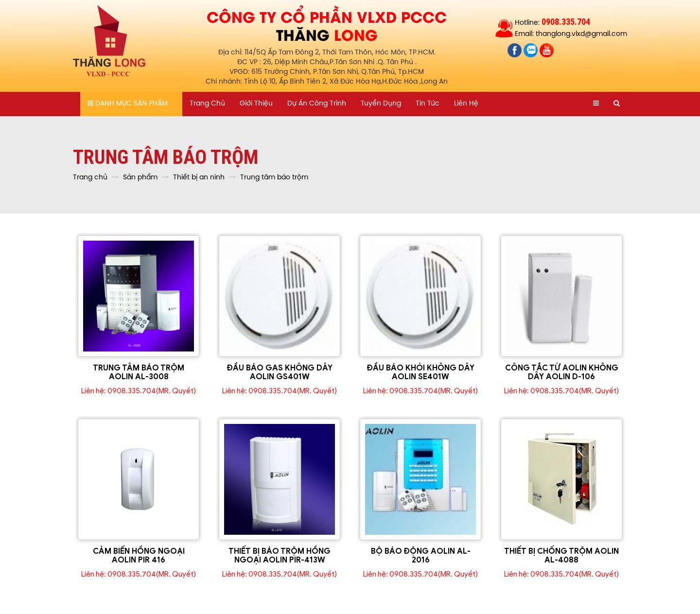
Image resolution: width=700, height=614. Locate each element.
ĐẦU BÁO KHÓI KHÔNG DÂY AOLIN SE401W (421, 372)
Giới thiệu (256, 104)
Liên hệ (466, 104)
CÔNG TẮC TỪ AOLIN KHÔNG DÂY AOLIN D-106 (562, 372)
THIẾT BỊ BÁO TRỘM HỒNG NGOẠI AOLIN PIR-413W (280, 556)
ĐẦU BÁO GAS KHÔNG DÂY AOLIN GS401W (280, 372)
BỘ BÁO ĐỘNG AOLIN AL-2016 (421, 556)
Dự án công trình (317, 104)
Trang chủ (207, 104)
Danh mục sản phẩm (128, 104)
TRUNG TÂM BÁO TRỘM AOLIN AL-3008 (139, 372)
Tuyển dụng (381, 104)
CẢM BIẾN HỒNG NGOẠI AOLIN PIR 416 (139, 556)
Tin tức (428, 104)
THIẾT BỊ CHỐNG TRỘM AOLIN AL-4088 (561, 556)
